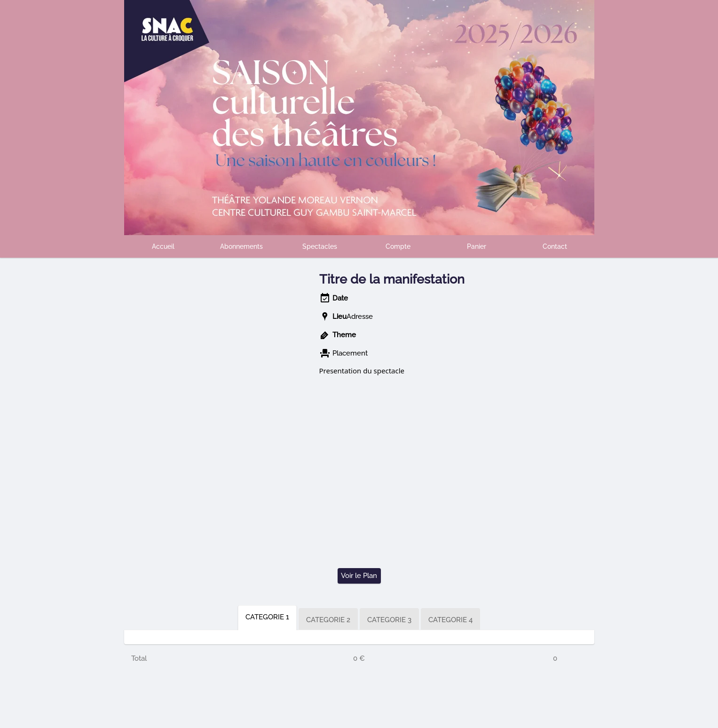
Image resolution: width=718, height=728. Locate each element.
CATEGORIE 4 (450, 620)
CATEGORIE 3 (389, 620)
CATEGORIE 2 (328, 620)
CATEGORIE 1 (267, 617)
